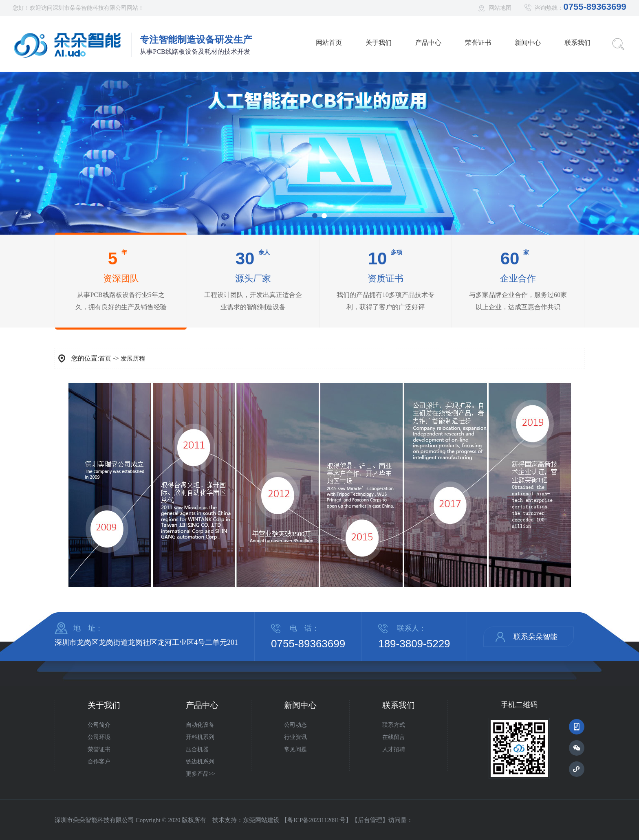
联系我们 (577, 43)
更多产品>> (201, 774)
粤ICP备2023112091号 (316, 820)
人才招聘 (394, 749)
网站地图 (500, 8)
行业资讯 (295, 737)
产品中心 (428, 43)
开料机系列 (200, 737)
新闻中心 (528, 43)
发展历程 (133, 358)
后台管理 (370, 820)
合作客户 (99, 762)
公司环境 (99, 737)
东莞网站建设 (261, 820)
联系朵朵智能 (535, 637)
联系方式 (394, 725)
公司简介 (99, 725)
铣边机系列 (200, 762)
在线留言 (394, 737)
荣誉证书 (478, 43)
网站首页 (329, 43)
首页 (105, 358)
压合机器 (197, 749)
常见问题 (295, 749)
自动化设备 (200, 725)
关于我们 (379, 43)
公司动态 (295, 725)
